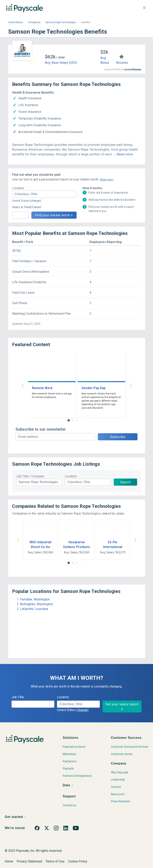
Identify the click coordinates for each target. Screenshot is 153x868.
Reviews (122, 63)
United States (16, 22)
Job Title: (18, 697)
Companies (34, 22)
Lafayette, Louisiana (34, 609)
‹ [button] (22, 385)
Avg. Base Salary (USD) (61, 63)
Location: (18, 188)
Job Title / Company (30, 476)
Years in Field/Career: (27, 207)
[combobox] (44, 194)
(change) (35, 201)
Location (71, 476)
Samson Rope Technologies (61, 22)
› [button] (131, 385)
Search (125, 482)
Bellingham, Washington (37, 604)
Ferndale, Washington (35, 599)
